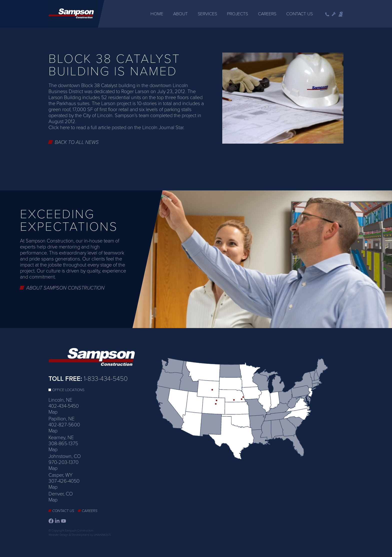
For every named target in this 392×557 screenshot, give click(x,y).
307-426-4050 (64, 481)
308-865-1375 (63, 444)
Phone (327, 14)
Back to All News (77, 142)
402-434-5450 (64, 406)
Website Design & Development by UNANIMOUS (80, 535)
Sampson (341, 14)
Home (157, 14)
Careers (267, 14)
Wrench (334, 14)
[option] (196, 259)
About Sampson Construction (65, 288)
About (180, 14)
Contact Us (299, 14)
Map (53, 412)
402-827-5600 (64, 425)
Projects (237, 14)
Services (207, 14)
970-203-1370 (63, 462)
